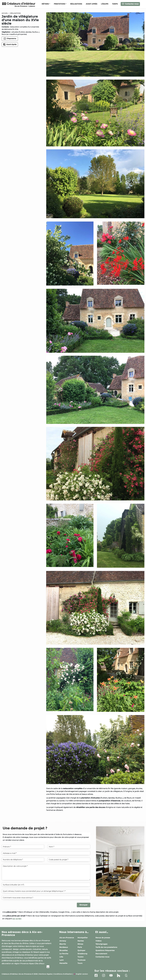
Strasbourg (82, 954)
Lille (61, 957)
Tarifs (115, 4)
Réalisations (76, 4)
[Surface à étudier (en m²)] (46, 885)
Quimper (81, 950)
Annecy (63, 941)
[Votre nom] (69, 847)
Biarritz (63, 944)
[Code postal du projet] (69, 860)
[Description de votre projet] (46, 872)
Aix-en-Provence (67, 938)
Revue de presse (103, 938)
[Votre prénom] (23, 847)
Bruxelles (64, 950)
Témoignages (101, 944)
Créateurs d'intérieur (18, 5)
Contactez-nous (130, 4)
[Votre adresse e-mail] (46, 853)
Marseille (63, 963)
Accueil (5, 13)
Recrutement (101, 954)
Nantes (81, 941)
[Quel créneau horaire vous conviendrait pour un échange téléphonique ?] (46, 891)
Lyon (62, 960)
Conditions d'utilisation (63, 974)
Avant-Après (92, 4)
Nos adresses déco (22, 934)
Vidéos (99, 941)
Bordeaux (64, 947)
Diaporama (10, 39)
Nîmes (80, 944)
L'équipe (105, 4)
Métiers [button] (45, 4)
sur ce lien (17, 919)
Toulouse (81, 960)
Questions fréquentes (105, 950)
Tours (80, 963)
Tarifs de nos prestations (106, 947)
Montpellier (83, 938)
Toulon (80, 957)
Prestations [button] (59, 4)
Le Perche (64, 954)
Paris (80, 947)
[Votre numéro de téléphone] (23, 860)
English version (81, 974)
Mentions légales (46, 974)
